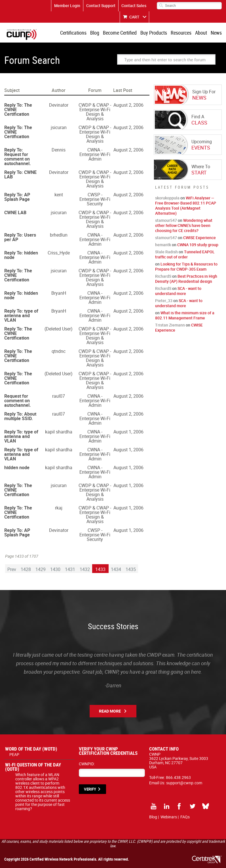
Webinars (169, 817)
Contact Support (101, 6)
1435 (131, 569)
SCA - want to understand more (178, 291)
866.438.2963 (178, 777)
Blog (95, 33)
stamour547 (166, 220)
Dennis (59, 150)
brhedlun (59, 235)
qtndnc (59, 351)
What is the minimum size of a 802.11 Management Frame (185, 315)
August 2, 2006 (128, 105)
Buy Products (154, 33)
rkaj (59, 508)
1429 (41, 569)
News (216, 33)
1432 (85, 569)
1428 (26, 569)
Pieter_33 (164, 301)
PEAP (14, 754)
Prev (12, 569)
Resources (181, 33)
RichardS (163, 276)
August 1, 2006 (128, 432)
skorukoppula (167, 198)
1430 (55, 569)
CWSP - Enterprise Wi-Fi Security (95, 199)
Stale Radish (166, 252)
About (201, 33)
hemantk (163, 245)
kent (59, 195)
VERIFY (90, 789)
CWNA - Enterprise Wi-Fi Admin (95, 154)
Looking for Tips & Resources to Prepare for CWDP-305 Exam (186, 266)
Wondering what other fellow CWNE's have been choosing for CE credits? (184, 225)
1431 (70, 569)
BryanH (59, 293)
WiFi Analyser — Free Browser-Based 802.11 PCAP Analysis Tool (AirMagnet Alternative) (186, 206)
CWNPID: (87, 764)
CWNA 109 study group (198, 245)
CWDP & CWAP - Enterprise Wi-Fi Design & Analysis (95, 112)
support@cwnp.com (184, 783)
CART (134, 17)
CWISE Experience (199, 238)
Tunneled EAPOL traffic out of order (185, 254)
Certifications (73, 33)
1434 (116, 569)
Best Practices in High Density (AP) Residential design (186, 279)
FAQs (185, 817)
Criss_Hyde (59, 253)
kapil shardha (59, 432)
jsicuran (59, 127)
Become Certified (120, 33)
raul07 (59, 396)
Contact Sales (134, 6)
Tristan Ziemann (170, 325)
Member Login (67, 6)
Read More (110, 711)
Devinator (59, 105)
